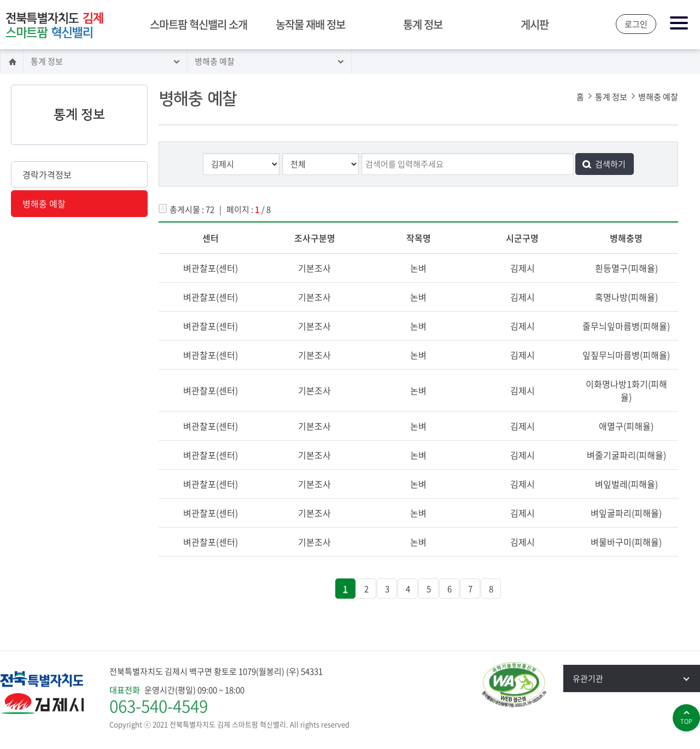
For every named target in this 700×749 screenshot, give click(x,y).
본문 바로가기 (0, 1)
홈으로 (12, 62)
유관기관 (636, 678)
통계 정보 (423, 24)
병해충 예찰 (215, 61)
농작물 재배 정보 (310, 24)
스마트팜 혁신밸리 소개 (199, 24)
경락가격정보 (47, 174)
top (686, 721)
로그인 (636, 24)
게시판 (535, 24)
